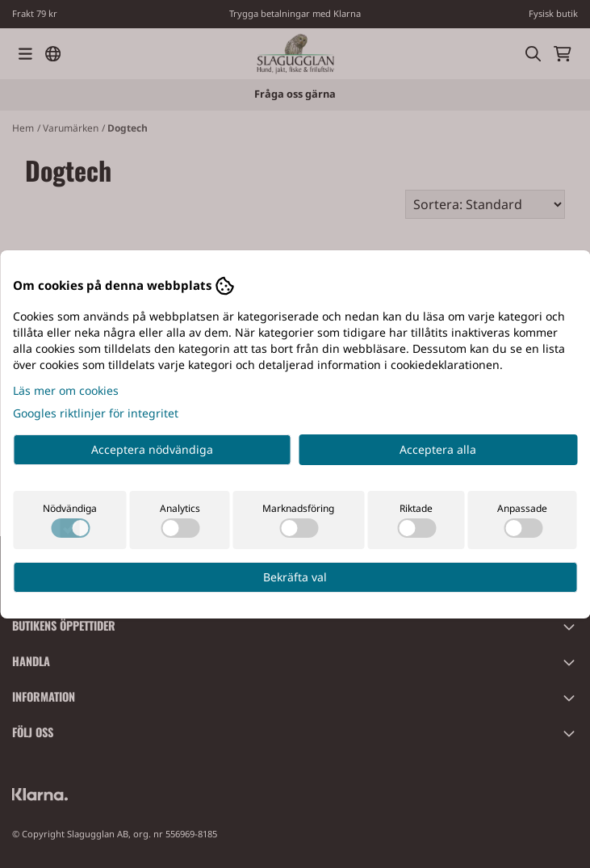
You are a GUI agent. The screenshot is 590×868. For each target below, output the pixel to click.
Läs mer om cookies (66, 390)
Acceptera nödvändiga (152, 449)
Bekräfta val (295, 577)
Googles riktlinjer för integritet (96, 413)
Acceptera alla (438, 449)
